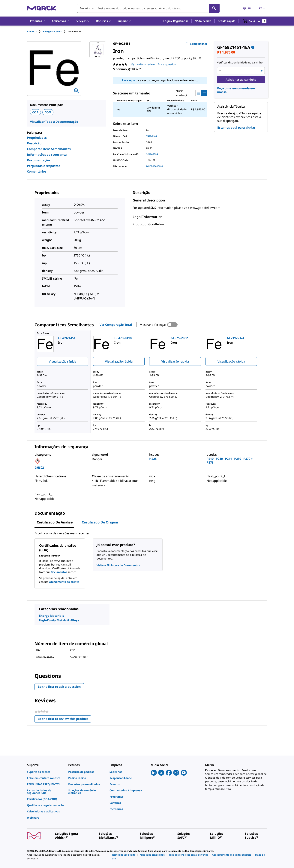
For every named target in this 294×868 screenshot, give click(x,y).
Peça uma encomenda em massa (236, 90)
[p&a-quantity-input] (241, 71)
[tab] (35, 31)
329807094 (152, 154)
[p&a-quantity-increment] (262, 71)
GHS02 (39, 468)
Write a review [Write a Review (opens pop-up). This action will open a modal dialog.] (146, 64)
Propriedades (37, 138)
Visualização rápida (63, 361)
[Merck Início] (41, 8)
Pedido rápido (227, 21)
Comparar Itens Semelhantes (49, 149)
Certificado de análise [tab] (55, 522)
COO (48, 112)
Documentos (59, 572)
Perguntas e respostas (44, 166)
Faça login (128, 80)
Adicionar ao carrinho (241, 80)
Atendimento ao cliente (64, 582)
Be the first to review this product (64, 720)
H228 (153, 459)
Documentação (38, 160)
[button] (176, 21)
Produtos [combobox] (85, 8)
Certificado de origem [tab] (100, 522)
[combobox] (148, 8)
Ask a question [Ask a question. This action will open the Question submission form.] (167, 64)
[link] (46, 772)
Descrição (34, 143)
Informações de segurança (47, 155)
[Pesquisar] (214, 8)
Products (32, 31)
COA (35, 112)
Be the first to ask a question (59, 687)
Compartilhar (196, 44)
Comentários (37, 171)
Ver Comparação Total (116, 325)
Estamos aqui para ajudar (236, 127)
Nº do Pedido (203, 21)
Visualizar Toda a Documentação (54, 122)
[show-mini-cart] (255, 21)
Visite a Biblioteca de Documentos (118, 565)
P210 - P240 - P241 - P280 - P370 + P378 (230, 461)
